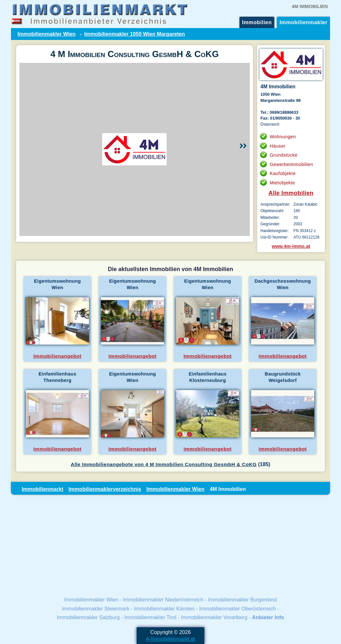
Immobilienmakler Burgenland (242, 600)
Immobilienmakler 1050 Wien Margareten (134, 34)
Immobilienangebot (58, 356)
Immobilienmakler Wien (46, 34)
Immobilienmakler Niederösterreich (163, 600)
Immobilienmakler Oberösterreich (238, 609)
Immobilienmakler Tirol (151, 617)
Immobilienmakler (303, 22)
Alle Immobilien (291, 193)
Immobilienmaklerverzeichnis (105, 489)
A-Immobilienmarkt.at (171, 639)
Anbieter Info (268, 617)
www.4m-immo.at (291, 246)
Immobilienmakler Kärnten (164, 609)
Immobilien (257, 22)
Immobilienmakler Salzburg (88, 617)
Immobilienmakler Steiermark (96, 609)
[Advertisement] (170, 545)
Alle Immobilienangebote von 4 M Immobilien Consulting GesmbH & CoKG (164, 464)
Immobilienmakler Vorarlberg (214, 617)
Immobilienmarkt (42, 489)
